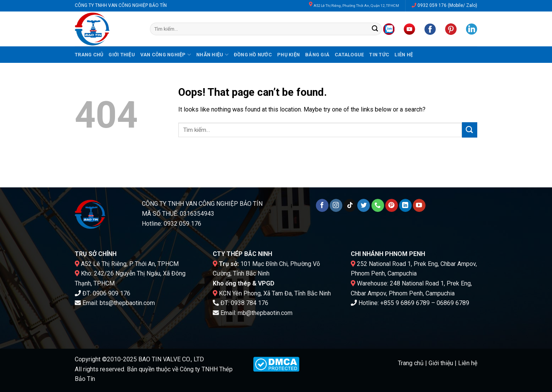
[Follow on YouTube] (419, 205)
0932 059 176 (432, 5)
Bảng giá (317, 55)
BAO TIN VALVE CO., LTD (171, 359)
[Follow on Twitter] (364, 205)
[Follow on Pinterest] (392, 205)
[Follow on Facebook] (322, 205)
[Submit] (375, 29)
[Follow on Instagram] (336, 205)
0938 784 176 (250, 303)
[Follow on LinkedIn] (405, 205)
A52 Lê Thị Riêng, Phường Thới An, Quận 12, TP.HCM (356, 6)
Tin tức (379, 55)
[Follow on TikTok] (350, 205)
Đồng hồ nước (253, 55)
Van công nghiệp (166, 55)
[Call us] (378, 205)
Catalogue (349, 55)
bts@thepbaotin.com (127, 303)
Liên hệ (404, 55)
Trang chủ (89, 55)
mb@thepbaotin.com (265, 313)
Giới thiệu (122, 55)
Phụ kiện (288, 55)
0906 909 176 (112, 293)
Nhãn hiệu (212, 55)
